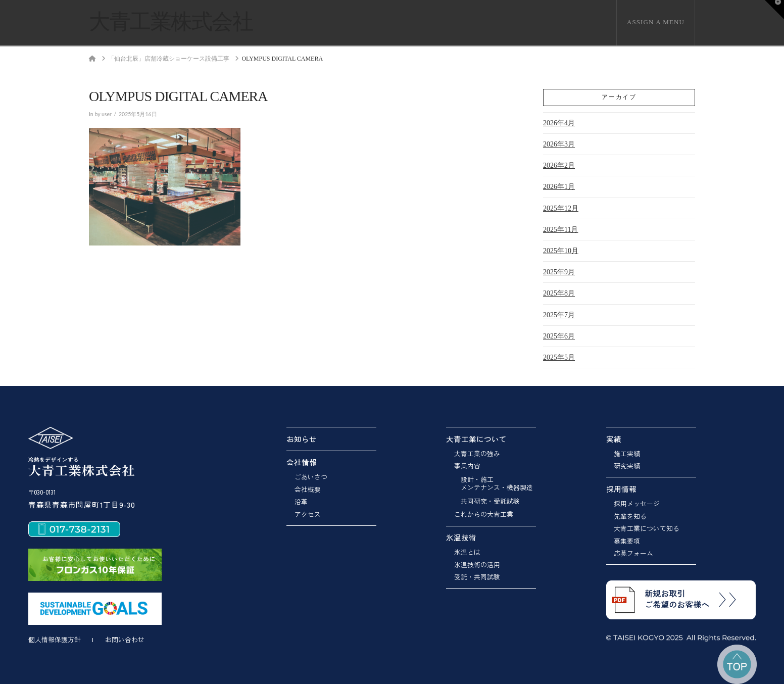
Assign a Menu (656, 22)
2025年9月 (559, 272)
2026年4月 (559, 123)
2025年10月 (561, 251)
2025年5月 (559, 357)
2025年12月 (561, 208)
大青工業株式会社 (171, 22)
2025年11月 (560, 230)
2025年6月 (559, 336)
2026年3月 (559, 144)
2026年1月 (559, 187)
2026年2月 (559, 165)
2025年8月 (559, 293)
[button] (774, 10)
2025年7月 (559, 315)
